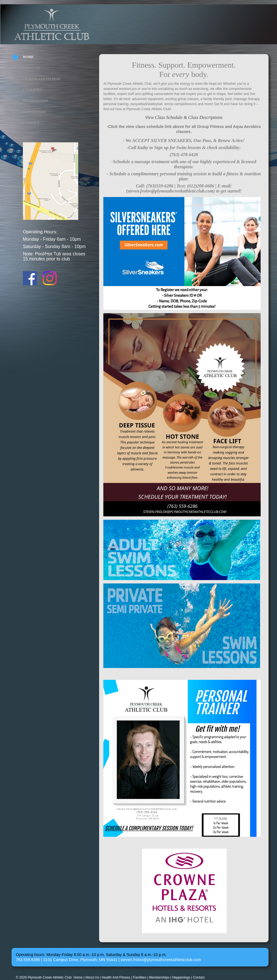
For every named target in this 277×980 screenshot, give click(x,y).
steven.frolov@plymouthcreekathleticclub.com (161, 960)
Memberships (36, 101)
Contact (31, 123)
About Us (31, 68)
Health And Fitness (42, 79)
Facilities (32, 90)
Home (28, 57)
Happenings (34, 112)
